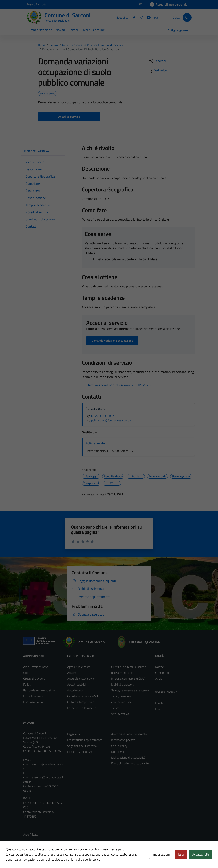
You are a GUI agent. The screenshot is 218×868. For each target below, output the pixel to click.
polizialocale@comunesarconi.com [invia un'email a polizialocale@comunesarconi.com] (109, 420)
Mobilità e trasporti (123, 684)
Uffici (26, 673)
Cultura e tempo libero (81, 702)
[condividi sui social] (157, 61)
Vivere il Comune (93, 30)
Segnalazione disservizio (82, 746)
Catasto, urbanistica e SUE (83, 696)
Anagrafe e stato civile (81, 679)
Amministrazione (40, 30)
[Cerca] (187, 17)
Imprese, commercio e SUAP (128, 679)
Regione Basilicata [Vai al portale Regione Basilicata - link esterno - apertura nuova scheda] (36, 4)
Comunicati (162, 673)
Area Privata (31, 834)
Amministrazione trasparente (129, 734)
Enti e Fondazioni (34, 696)
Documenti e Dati (34, 702)
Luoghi (159, 703)
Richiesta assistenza (80, 752)
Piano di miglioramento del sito (130, 763)
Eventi (159, 709)
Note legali (118, 752)
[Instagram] (140, 17)
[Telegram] (147, 17)
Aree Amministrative (36, 667)
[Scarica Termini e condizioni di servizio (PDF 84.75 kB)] (117, 385)
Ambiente (73, 673)
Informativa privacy (123, 740)
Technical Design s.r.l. (48, 857)
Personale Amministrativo (39, 690)
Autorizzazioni (76, 690)
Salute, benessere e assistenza (130, 690)
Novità (60, 30)
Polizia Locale (95, 443)
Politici (27, 684)
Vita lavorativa (120, 714)
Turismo (116, 708)
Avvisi (159, 679)
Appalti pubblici (76, 684)
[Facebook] (133, 17)
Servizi (73, 30)
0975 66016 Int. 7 (100, 416)
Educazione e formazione (82, 708)
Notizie (160, 667)
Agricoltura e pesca (79, 667)
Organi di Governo (34, 679)
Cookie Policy (119, 746)
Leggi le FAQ (75, 734)
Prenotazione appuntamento (85, 740)
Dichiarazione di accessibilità (128, 757)
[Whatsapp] (155, 17)
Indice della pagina (43, 151)
